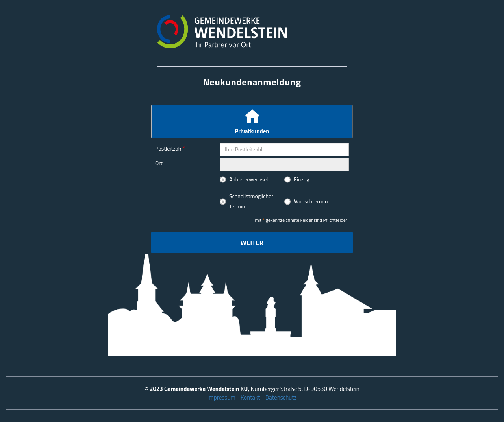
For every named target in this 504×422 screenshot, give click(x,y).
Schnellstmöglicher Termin (251, 201)
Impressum (221, 397)
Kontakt (250, 397)
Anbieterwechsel (248, 179)
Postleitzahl (169, 148)
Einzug (301, 179)
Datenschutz (281, 397)
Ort (159, 163)
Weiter (252, 243)
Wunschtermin (311, 201)
